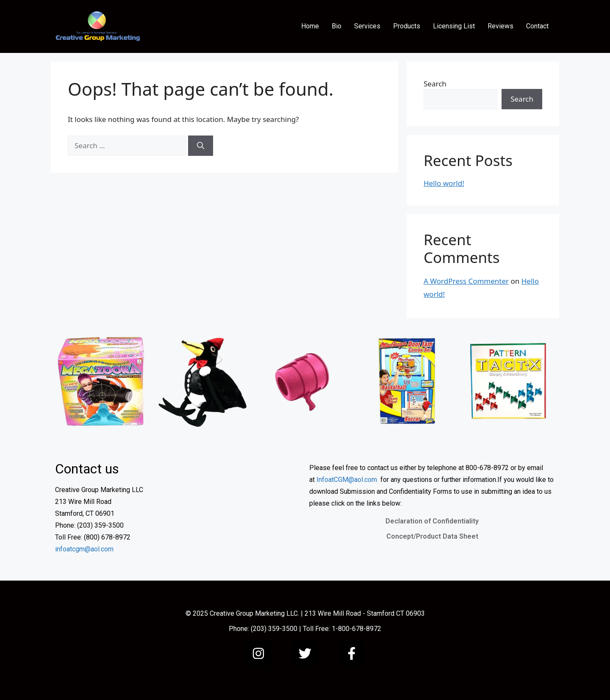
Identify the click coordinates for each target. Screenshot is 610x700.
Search (435, 84)
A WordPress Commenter (466, 281)
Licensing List (454, 26)
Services (367, 26)
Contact (537, 26)
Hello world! (444, 183)
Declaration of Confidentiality (432, 521)
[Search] (201, 146)
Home (310, 26)
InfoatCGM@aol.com (347, 480)
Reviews (500, 26)
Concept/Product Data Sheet (432, 536)
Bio (337, 26)
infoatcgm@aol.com (84, 549)
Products (407, 26)
